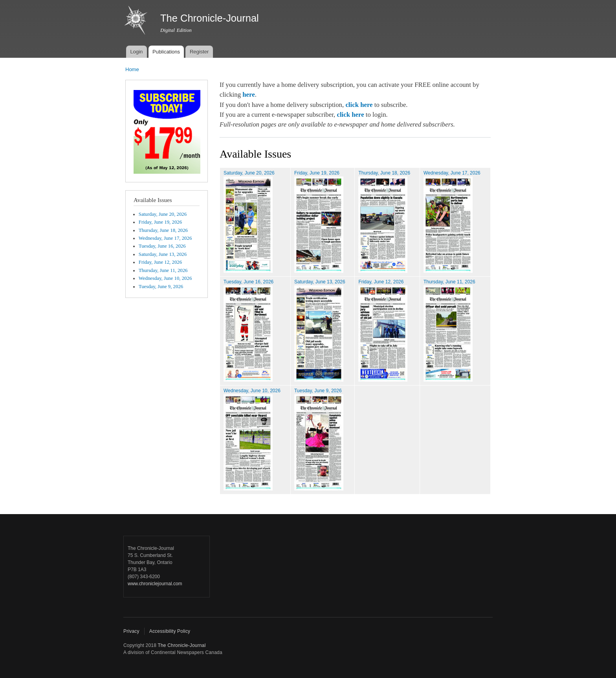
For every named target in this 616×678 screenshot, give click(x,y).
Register (199, 52)
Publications (166, 52)
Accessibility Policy (170, 631)
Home (132, 69)
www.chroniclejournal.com (155, 584)
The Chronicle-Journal (181, 645)
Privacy (131, 631)
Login (136, 52)
